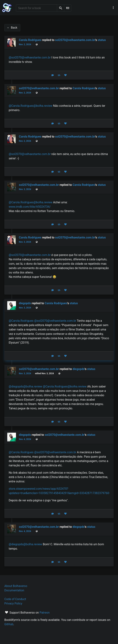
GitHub (9, 624)
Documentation (14, 590)
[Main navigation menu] (113, 8)
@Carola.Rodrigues (21, 321)
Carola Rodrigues (84, 88)
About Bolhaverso (16, 586)
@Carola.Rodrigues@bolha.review (30, 106)
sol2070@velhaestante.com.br (75, 40)
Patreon (45, 613)
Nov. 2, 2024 (25, 44)
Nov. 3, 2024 (25, 189)
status (102, 40)
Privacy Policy (13, 603)
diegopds (79, 369)
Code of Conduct (15, 599)
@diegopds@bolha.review (25, 386)
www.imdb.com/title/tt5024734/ (30, 207)
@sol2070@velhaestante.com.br (30, 57)
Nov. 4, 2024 (25, 439)
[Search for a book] (37, 8)
